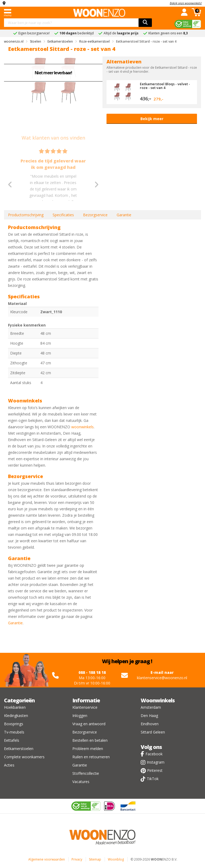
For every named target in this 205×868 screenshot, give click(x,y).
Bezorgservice (95, 215)
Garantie (124, 215)
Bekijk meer (152, 119)
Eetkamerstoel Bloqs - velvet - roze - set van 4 (165, 86)
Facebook (154, 754)
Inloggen (80, 716)
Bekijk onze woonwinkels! (186, 3)
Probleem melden (88, 749)
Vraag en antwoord (89, 724)
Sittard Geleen (153, 732)
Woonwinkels (158, 700)
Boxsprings (14, 724)
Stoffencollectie (86, 773)
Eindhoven (150, 724)
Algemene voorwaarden (47, 859)
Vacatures (81, 782)
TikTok (153, 779)
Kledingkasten (16, 716)
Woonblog (116, 859)
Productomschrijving (26, 215)
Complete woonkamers (24, 757)
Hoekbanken (15, 707)
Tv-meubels (14, 732)
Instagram (156, 762)
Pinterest (155, 770)
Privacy (77, 859)
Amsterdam (151, 707)
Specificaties (63, 215)
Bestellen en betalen (90, 740)
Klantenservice (85, 707)
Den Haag (149, 716)
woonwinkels (82, 427)
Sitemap (95, 859)
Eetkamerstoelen (19, 749)
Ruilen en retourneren (91, 757)
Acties (9, 765)
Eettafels (12, 740)
